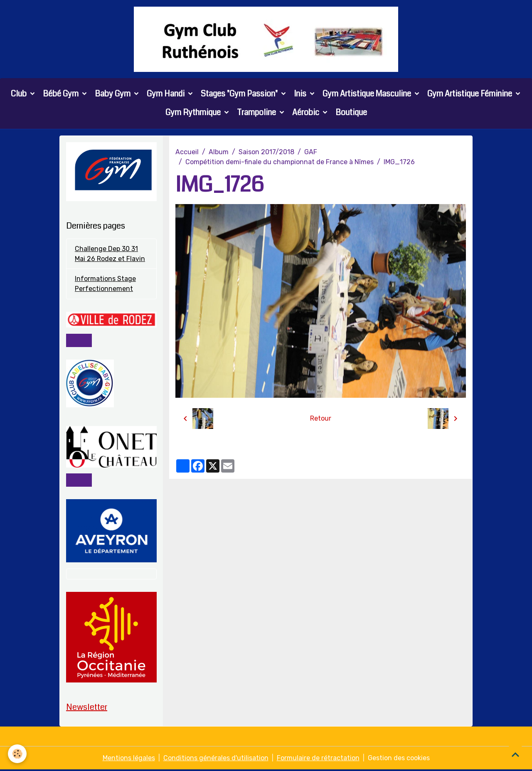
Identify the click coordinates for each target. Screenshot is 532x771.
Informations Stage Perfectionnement (105, 285)
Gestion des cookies (399, 759)
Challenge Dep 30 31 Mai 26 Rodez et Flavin (110, 254)
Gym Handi (166, 94)
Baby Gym (113, 94)
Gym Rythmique (194, 113)
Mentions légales (129, 759)
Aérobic (307, 113)
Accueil (187, 152)
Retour (321, 419)
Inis (301, 94)
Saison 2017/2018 (266, 152)
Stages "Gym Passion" (240, 94)
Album (219, 152)
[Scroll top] (515, 754)
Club (20, 94)
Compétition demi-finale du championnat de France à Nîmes (280, 162)
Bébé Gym (62, 94)
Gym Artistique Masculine (368, 94)
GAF (311, 152)
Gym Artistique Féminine (470, 94)
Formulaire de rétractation (318, 759)
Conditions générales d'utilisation (216, 759)
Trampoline (257, 113)
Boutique (351, 113)
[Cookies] (18, 754)
